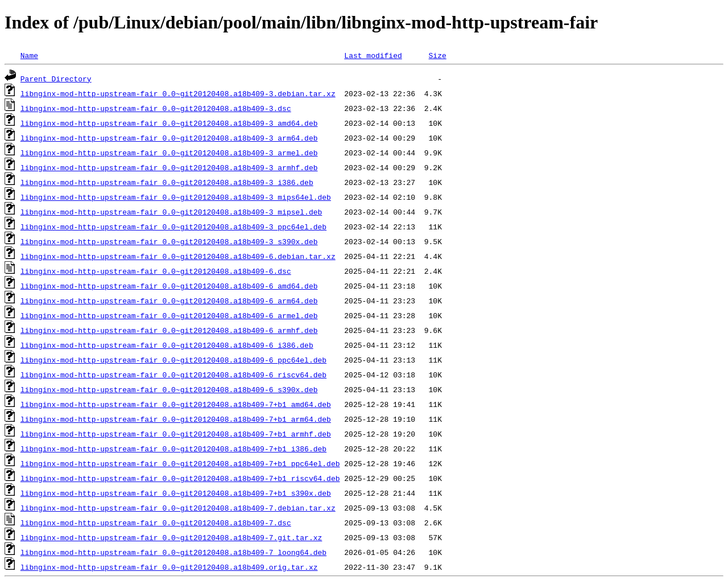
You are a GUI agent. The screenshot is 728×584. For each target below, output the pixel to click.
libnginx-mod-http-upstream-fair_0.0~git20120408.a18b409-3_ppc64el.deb (173, 227)
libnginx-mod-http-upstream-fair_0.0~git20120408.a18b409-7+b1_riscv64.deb (180, 478)
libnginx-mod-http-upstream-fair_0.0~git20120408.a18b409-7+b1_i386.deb (173, 449)
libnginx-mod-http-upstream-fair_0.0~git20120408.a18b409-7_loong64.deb (173, 552)
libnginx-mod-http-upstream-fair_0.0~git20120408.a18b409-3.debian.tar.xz (178, 93)
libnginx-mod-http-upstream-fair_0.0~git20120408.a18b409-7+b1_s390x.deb (176, 493)
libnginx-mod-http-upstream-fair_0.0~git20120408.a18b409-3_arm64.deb (169, 138)
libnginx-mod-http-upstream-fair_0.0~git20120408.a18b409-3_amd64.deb (169, 123)
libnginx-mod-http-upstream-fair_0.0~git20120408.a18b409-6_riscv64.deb (173, 375)
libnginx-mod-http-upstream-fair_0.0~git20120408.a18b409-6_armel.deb (169, 315)
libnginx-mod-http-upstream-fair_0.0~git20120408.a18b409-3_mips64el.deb (176, 197)
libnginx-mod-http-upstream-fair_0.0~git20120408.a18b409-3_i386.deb (167, 182)
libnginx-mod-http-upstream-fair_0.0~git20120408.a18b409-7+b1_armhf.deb (176, 434)
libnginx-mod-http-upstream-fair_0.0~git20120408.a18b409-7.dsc (156, 523)
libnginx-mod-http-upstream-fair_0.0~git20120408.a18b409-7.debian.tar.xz (178, 508)
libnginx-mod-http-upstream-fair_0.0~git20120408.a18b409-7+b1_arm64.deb (176, 419)
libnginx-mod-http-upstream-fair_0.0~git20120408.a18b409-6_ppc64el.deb (173, 360)
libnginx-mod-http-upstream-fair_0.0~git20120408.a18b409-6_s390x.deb (169, 389)
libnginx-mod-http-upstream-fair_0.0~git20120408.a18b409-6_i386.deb (167, 345)
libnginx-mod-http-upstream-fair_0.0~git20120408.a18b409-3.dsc (156, 108)
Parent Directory (56, 79)
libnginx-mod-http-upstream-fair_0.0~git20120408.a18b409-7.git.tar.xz (171, 537)
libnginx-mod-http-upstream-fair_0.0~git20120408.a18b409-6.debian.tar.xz (178, 256)
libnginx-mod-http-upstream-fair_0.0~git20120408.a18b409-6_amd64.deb (169, 286)
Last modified (373, 55)
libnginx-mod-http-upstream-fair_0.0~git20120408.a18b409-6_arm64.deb (169, 301)
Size (437, 55)
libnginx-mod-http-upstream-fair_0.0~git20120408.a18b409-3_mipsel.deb (171, 212)
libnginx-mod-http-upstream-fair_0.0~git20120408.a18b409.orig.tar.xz (169, 567)
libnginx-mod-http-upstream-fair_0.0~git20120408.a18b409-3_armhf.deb (169, 167)
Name (29, 55)
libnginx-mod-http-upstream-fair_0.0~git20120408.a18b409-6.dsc (156, 271)
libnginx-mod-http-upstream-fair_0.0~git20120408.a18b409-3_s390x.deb (169, 241)
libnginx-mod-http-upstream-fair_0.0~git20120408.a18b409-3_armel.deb (169, 153)
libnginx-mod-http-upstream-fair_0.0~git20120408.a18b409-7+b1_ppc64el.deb (180, 463)
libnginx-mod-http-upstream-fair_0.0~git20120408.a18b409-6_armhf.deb (169, 330)
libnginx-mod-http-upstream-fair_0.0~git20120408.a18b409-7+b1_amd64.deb (176, 404)
